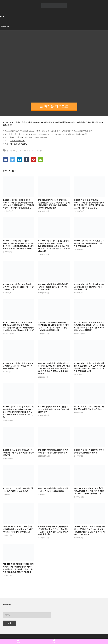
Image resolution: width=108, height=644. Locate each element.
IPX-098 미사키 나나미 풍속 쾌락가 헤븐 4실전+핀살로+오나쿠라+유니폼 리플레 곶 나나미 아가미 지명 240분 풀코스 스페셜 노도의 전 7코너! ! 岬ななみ (18, 412)
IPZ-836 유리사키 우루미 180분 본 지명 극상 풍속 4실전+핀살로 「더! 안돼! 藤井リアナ (54, 409)
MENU (5, 26)
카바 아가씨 (35, 151)
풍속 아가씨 (43, 151)
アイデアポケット (17, 141)
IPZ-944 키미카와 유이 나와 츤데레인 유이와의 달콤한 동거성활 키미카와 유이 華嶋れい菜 (18, 287)
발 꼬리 (9, 151)
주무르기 (27, 151)
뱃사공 (15, 151)
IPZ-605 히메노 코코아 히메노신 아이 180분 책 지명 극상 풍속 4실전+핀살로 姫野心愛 (18, 453)
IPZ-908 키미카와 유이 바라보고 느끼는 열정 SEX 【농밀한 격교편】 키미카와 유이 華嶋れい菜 (89, 243)
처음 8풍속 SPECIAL (18, 144)
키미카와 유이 (27, 137)
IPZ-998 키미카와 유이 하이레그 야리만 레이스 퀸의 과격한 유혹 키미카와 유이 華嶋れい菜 (89, 287)
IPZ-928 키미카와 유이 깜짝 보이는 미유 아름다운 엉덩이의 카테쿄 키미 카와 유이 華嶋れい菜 (18, 366)
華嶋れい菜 (15, 137)
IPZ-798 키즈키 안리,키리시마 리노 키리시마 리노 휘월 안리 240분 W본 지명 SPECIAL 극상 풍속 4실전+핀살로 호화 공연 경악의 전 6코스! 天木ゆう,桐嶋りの (54, 368)
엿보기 (20, 151)
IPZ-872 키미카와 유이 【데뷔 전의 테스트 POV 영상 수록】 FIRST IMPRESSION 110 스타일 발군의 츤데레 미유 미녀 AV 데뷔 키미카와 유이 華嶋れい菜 (54, 246)
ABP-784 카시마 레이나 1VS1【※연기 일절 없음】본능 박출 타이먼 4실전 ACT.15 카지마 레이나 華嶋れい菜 (89, 491)
